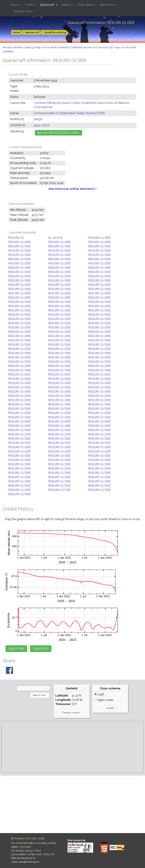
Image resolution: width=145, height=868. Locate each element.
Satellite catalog (55, 32)
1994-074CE (42, 125)
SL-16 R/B (55, 238)
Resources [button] (107, 5)
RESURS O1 (16, 238)
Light (99, 694)
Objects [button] (66, 5)
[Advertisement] (72, 747)
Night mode (104, 700)
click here (25, 847)
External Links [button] (23, 11)
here (38, 851)
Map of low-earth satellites (53, 47)
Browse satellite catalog (18, 47)
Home (17, 32)
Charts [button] (29, 5)
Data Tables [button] (86, 5)
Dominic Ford (22, 838)
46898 (38, 119)
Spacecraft (32, 32)
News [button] (15, 5)
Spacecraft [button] (47, 5)
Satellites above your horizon (90, 47)
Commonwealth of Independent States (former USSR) (69, 113)
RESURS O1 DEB (99, 238)
